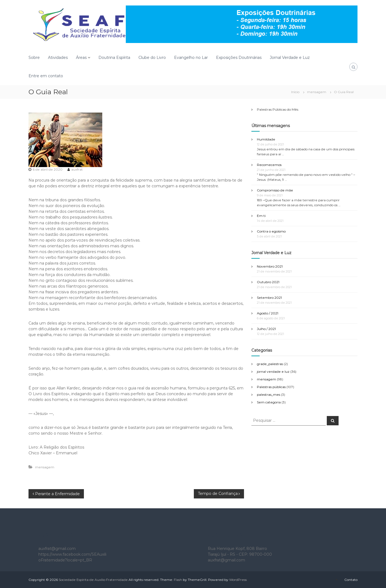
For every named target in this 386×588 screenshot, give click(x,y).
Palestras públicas (271, 387)
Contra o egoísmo (271, 231)
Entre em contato (46, 76)
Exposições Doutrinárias (239, 58)
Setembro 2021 (269, 298)
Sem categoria (269, 402)
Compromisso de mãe (275, 190)
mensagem (317, 92)
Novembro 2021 (270, 266)
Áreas (81, 58)
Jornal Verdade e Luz (290, 58)
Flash (178, 580)
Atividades (58, 58)
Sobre (34, 58)
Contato (351, 580)
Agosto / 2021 (268, 313)
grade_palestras (270, 364)
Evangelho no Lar (191, 58)
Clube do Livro (152, 58)
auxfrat (77, 169)
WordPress (238, 580)
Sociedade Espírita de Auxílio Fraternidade (93, 580)
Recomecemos (269, 165)
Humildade (266, 139)
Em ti (261, 216)
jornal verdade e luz (273, 372)
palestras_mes (269, 395)
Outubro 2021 (268, 282)
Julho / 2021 (266, 329)
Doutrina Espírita (114, 58)
